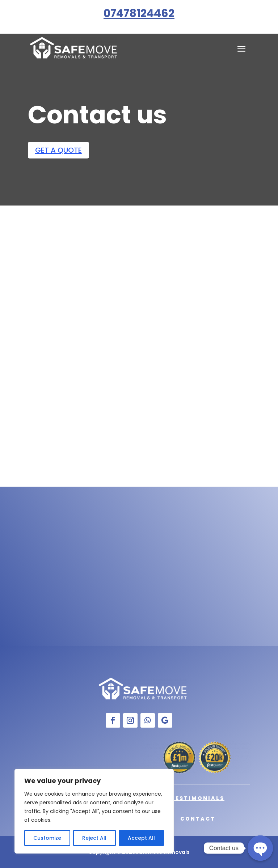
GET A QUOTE (58, 150)
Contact (198, 819)
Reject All (94, 838)
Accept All (141, 838)
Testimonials (198, 798)
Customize (47, 838)
